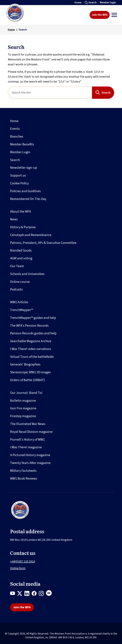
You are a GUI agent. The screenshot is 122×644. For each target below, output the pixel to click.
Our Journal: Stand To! (26, 393)
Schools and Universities (27, 274)
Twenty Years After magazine (30, 463)
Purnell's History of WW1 (27, 440)
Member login (108, 3)
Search (92, 3)
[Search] (50, 93)
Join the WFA (100, 15)
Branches (17, 136)
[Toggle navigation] (114, 15)
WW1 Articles (19, 302)
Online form (18, 568)
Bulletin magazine (23, 401)
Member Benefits (22, 144)
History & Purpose (23, 227)
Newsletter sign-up (24, 168)
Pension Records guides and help (33, 333)
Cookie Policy (19, 183)
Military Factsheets (23, 471)
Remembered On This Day (28, 199)
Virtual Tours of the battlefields (32, 357)
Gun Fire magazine (23, 408)
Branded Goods (21, 250)
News (14, 219)
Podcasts (16, 289)
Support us (18, 175)
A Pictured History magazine (30, 455)
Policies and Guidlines (25, 191)
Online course (20, 282)
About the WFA (21, 211)
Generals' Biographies (25, 364)
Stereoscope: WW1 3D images (30, 372)
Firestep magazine (23, 416)
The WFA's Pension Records (29, 326)
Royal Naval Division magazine (31, 432)
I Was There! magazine (26, 447)
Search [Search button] (106, 93)
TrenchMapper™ (22, 310)
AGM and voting (21, 258)
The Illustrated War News (28, 424)
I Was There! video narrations (31, 349)
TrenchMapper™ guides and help (33, 318)
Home (78, 3)
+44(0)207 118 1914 (22, 561)
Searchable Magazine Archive (31, 341)
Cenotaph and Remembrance (31, 235)
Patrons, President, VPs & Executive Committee (43, 243)
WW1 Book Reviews (24, 479)
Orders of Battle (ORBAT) (28, 380)
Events (15, 129)
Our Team (17, 266)
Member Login (20, 152)
